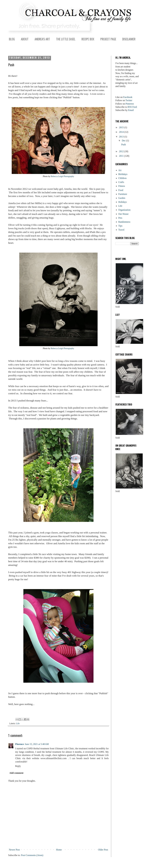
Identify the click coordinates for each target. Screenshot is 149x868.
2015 (122, 127)
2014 (122, 132)
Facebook (128, 97)
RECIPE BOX (88, 39)
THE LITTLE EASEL (66, 39)
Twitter (129, 100)
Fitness (122, 186)
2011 (122, 156)
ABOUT (25, 39)
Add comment (16, 773)
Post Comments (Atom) (32, 855)
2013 (122, 137)
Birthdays (123, 174)
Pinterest (130, 104)
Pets (120, 218)
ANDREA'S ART (42, 39)
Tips (120, 226)
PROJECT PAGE (108, 39)
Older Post (103, 850)
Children (122, 178)
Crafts (121, 182)
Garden (122, 198)
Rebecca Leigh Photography (62, 176)
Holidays (123, 202)
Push (124, 144)
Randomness (124, 222)
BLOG (12, 39)
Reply (18, 766)
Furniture (123, 194)
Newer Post (14, 850)
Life (18, 723)
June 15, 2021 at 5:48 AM (37, 744)
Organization (124, 210)
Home (59, 850)
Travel (121, 230)
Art (120, 170)
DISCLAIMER (129, 39)
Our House (123, 214)
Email (131, 110)
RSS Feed (132, 107)
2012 (122, 151)
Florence (20, 744)
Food (121, 190)
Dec (124, 141)
